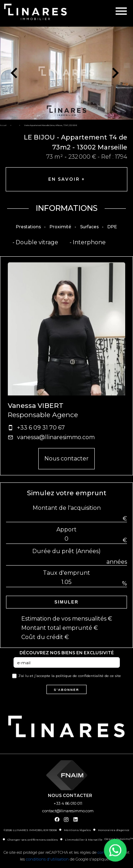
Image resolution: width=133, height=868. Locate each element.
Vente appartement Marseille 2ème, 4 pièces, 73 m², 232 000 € (51, 125)
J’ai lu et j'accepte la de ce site (70, 676)
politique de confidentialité (80, 676)
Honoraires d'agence (114, 830)
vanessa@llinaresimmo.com (56, 437)
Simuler (67, 602)
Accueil (3, 125)
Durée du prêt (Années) (66, 551)
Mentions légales (77, 830)
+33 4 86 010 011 (68, 803)
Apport (66, 529)
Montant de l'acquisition (67, 508)
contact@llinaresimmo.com (68, 811)
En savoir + (66, 179)
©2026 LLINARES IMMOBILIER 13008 (30, 830)
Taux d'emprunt (66, 573)
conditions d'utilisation (47, 859)
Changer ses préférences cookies (33, 840)
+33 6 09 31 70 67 (41, 428)
